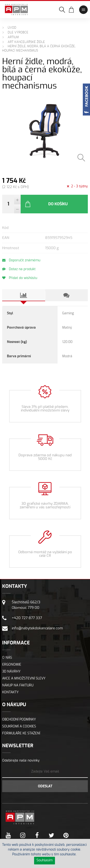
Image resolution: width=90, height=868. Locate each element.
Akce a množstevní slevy (24, 679)
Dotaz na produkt (19, 269)
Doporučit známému (21, 260)
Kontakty (10, 692)
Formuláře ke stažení (21, 733)
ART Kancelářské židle (26, 42)
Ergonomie (12, 665)
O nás (7, 658)
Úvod (12, 28)
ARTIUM (13, 37)
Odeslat (45, 786)
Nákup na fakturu (18, 685)
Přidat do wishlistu (20, 278)
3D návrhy (11, 672)
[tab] (24, 295)
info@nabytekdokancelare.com (37, 628)
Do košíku (46, 204)
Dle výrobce (18, 33)
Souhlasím (45, 860)
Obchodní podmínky (19, 720)
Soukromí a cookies (19, 726)
